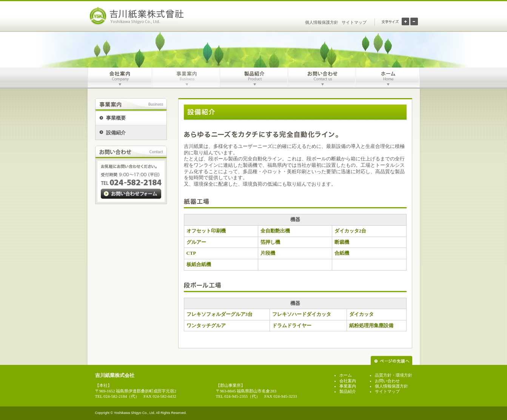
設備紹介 (116, 133)
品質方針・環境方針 (394, 375)
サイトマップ (354, 22)
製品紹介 (348, 391)
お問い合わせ (387, 381)
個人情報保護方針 (322, 22)
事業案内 (348, 386)
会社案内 (348, 381)
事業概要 (116, 118)
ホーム (346, 375)
